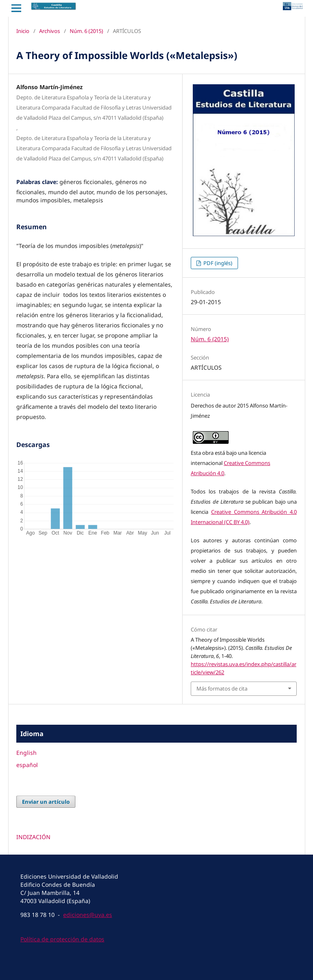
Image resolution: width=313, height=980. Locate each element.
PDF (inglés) (217, 263)
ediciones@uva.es (88, 915)
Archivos (50, 31)
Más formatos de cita (222, 688)
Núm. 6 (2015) (86, 31)
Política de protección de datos (62, 939)
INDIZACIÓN (33, 837)
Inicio (23, 31)
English (26, 753)
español (27, 765)
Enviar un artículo (46, 802)
